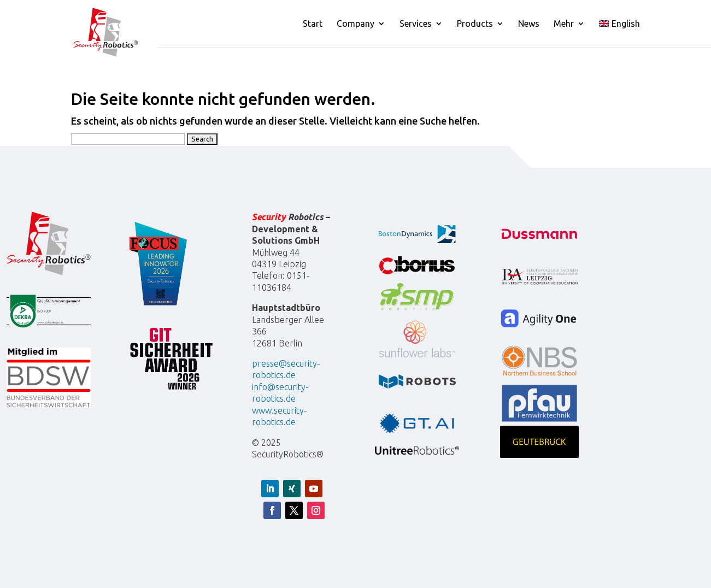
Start (313, 24)
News (529, 24)
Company (355, 24)
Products (475, 24)
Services (416, 24)
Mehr (564, 24)
